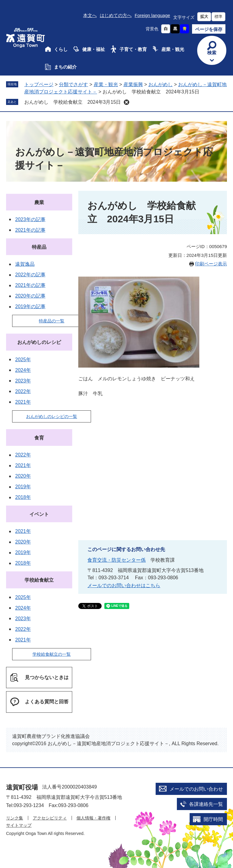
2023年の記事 (30, 219)
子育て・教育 (133, 49)
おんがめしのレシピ (39, 342)
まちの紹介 (65, 67)
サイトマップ (19, 825)
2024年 (23, 370)
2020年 (23, 476)
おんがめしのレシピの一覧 (52, 416)
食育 (39, 438)
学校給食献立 (39, 580)
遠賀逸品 (25, 264)
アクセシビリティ (50, 818)
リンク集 (15, 818)
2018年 (23, 497)
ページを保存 (209, 29)
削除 (127, 102)
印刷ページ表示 (211, 264)
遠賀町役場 (22, 787)
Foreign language (152, 15)
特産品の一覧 (52, 321)
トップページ (39, 84)
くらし (61, 49)
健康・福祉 (94, 49)
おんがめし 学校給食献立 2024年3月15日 (73, 102)
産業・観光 (173, 49)
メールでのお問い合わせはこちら (124, 585)
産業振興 (133, 84)
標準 (218, 17)
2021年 (23, 402)
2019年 (23, 487)
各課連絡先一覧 (206, 804)
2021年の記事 (30, 230)
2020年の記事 (30, 296)
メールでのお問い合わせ (196, 789)
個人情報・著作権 (93, 818)
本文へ (90, 15)
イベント (39, 514)
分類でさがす (73, 84)
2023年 (23, 381)
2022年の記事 (30, 275)
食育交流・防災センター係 (116, 560)
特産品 (39, 247)
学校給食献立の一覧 (52, 654)
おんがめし (160, 84)
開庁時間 (213, 819)
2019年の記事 (30, 306)
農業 (39, 202)
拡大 (204, 17)
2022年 (23, 391)
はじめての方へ (116, 15)
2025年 (23, 360)
